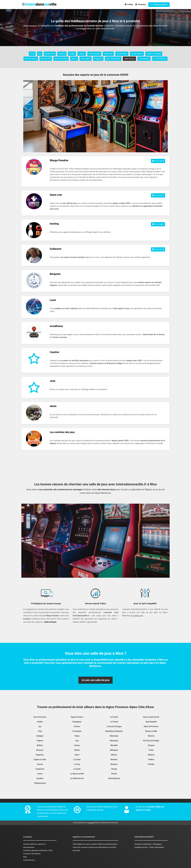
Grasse (77, 745)
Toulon (151, 750)
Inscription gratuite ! (159, 5)
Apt (40, 726)
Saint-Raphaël (151, 722)
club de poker (94, 54)
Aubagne (40, 736)
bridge (72, 54)
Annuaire (27, 844)
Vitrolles (151, 764)
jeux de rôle (46, 59)
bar (40, 54)
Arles (40, 731)
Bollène (40, 745)
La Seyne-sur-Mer (77, 774)
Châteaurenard (40, 783)
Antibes (40, 722)
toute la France (50, 622)
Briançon (40, 750)
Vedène (151, 759)
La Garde (77, 769)
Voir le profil (158, 161)
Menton (114, 755)
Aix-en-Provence (40, 717)
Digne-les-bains (77, 717)
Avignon (40, 741)
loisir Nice (76, 850)
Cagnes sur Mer (40, 759)
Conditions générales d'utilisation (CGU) (38, 850)
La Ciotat (77, 759)
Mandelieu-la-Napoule (114, 731)
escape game (137, 54)
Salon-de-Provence (151, 726)
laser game (86, 59)
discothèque (122, 54)
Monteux (114, 764)
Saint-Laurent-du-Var (151, 717)
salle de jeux (129, 59)
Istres (77, 755)
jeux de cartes (31, 59)
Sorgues (151, 745)
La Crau (77, 764)
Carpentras (40, 769)
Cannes (40, 764)
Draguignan (77, 722)
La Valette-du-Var (77, 778)
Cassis (40, 774)
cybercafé (108, 54)
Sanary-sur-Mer (151, 731)
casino (82, 54)
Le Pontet (114, 722)
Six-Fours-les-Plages (151, 741)
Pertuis (114, 774)
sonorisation (144, 59)
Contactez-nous (29, 860)
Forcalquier (77, 731)
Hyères (77, 750)
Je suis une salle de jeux (96, 680)
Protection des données (32, 854)
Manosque (114, 736)
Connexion (141, 4)
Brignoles (40, 755)
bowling (62, 54)
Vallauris (151, 755)
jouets (74, 59)
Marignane (114, 741)
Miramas (114, 759)
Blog (25, 857)
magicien (98, 59)
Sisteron (151, 736)
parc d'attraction (113, 59)
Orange (114, 769)
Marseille (114, 745)
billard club (50, 54)
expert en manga (154, 54)
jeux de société (61, 59)
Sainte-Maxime (114, 778)
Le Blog (129, 4)
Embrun (77, 726)
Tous (32, 54)
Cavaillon (40, 778)
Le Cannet (114, 717)
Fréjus (77, 736)
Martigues (114, 750)
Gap (77, 741)
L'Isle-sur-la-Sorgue (114, 726)
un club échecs (160, 59)
